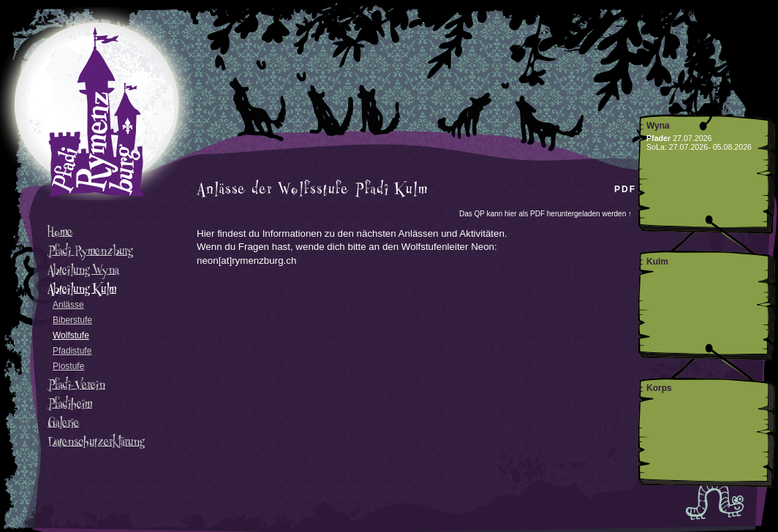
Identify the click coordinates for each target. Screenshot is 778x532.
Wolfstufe (71, 335)
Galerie (63, 422)
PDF (625, 189)
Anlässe (68, 305)
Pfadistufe (72, 351)
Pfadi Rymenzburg (90, 251)
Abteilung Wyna (83, 270)
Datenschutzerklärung (96, 441)
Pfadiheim (70, 403)
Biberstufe (72, 320)
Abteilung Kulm (82, 289)
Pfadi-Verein (76, 384)
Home (60, 232)
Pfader (658, 138)
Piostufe (68, 366)
